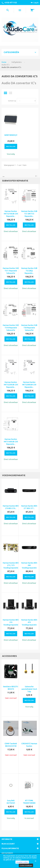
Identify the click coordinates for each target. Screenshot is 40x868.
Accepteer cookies (22, 862)
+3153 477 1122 (11, 3)
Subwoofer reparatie (15, 181)
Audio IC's (6, 65)
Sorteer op (12, 101)
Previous (3, 176)
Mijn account (8, 844)
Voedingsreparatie (14, 475)
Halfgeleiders (17, 62)
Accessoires (9, 656)
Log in (36, 3)
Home (4, 62)
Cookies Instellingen (26, 865)
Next (37, 176)
